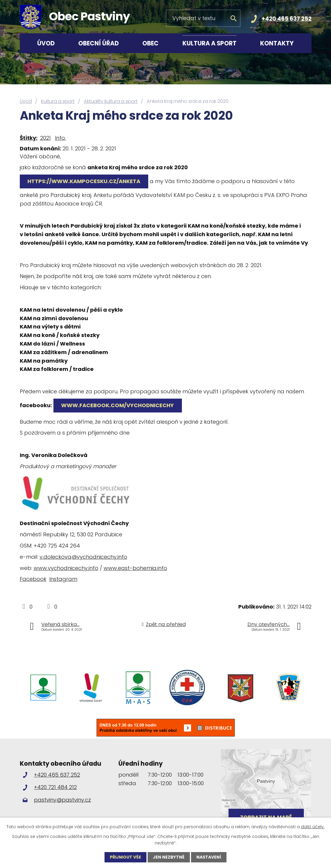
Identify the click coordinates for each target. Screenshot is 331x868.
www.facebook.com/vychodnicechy (118, 405)
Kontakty (277, 43)
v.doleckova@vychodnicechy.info (83, 557)
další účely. (313, 827)
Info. (60, 138)
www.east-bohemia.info (135, 568)
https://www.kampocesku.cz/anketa (84, 181)
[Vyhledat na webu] (203, 18)
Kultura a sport (209, 43)
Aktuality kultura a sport (111, 101)
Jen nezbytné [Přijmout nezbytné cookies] (169, 857)
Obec (150, 43)
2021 (45, 138)
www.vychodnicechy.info (66, 568)
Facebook (33, 579)
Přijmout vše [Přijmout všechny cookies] (125, 857)
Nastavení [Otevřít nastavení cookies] (209, 857)
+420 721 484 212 (55, 787)
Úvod (46, 43)
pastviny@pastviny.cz (62, 800)
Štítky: (29, 138)
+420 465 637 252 (287, 19)
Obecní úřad (98, 43)
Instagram (63, 579)
